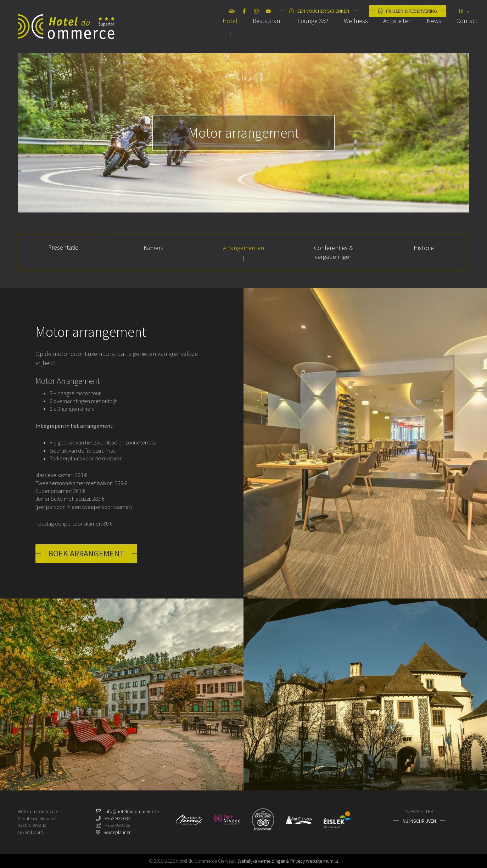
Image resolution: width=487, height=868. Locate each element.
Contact (459, 37)
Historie (424, 248)
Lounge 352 (305, 37)
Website (314, 861)
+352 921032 (117, 818)
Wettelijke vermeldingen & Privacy (271, 861)
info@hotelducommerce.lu (132, 811)
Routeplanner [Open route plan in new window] (117, 832)
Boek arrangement (86, 553)
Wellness (348, 37)
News (426, 37)
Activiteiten (389, 37)
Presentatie (63, 247)
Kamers (153, 248)
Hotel (222, 37)
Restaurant (259, 37)
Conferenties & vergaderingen (334, 252)
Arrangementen (243, 248)
